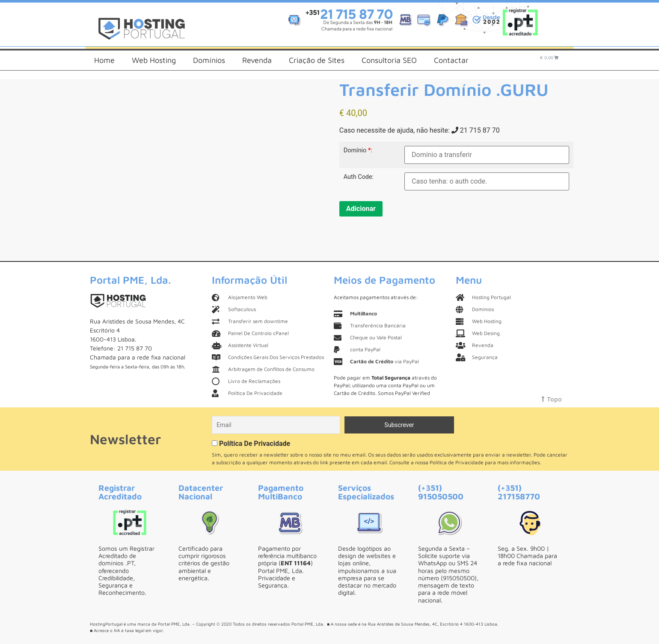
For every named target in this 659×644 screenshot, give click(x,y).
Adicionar (361, 209)
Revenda (257, 60)
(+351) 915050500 (441, 492)
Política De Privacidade (255, 444)
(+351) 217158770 (519, 492)
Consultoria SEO (389, 60)
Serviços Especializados (366, 492)
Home (104, 60)
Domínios (209, 60)
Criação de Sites (317, 60)
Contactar (451, 60)
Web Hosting (154, 60)
